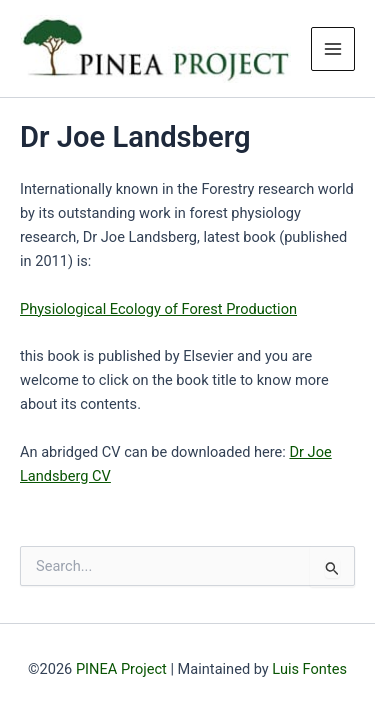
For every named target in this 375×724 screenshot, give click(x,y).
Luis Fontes (309, 669)
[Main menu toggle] (333, 49)
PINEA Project (121, 669)
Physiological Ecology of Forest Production (158, 309)
